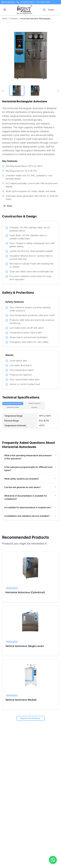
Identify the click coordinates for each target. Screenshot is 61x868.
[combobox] (53, 10)
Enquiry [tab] (34, 407)
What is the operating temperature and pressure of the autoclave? (31, 457)
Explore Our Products (31, 718)
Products (14, 19)
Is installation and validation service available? (31, 516)
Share (8, 206)
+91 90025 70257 (27, 2)
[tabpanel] (31, 422)
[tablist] (24, 405)
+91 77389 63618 (43, 2)
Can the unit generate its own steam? (31, 487)
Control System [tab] (34, 403)
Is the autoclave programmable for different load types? (31, 469)
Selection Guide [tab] (13, 407)
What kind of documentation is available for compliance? (31, 497)
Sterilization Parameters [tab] (13, 403)
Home (5, 19)
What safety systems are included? (31, 479)
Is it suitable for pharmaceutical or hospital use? (31, 507)
